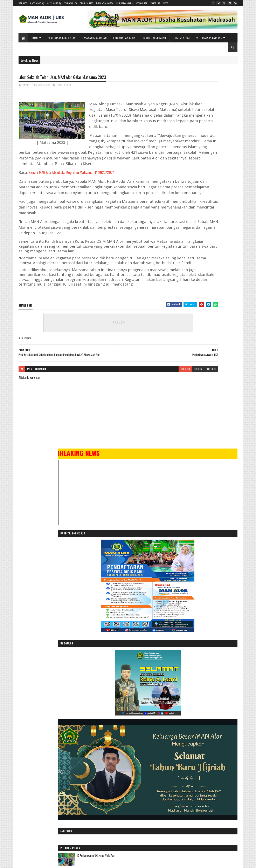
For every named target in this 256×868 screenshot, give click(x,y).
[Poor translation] (15, 808)
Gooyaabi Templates (73, 784)
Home (35, 38)
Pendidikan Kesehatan (62, 38)
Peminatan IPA (70, 3)
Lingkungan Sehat (125, 38)
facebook (157, 431)
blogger (131, 431)
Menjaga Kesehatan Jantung (205, 450)
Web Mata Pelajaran (209, 38)
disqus (144, 431)
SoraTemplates (38, 784)
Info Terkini (64, 86)
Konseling (155, 3)
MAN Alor (23, 3)
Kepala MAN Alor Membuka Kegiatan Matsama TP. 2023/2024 (72, 190)
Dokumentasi (181, 38)
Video (166, 3)
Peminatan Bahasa (105, 3)
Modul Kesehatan (155, 38)
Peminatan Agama (125, 3)
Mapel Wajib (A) (37, 3)
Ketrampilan (142, 3)
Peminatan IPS (87, 3)
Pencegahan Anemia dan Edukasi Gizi (193, 701)
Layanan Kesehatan (95, 38)
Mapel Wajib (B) (54, 3)
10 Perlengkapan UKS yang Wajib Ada (209, 416)
